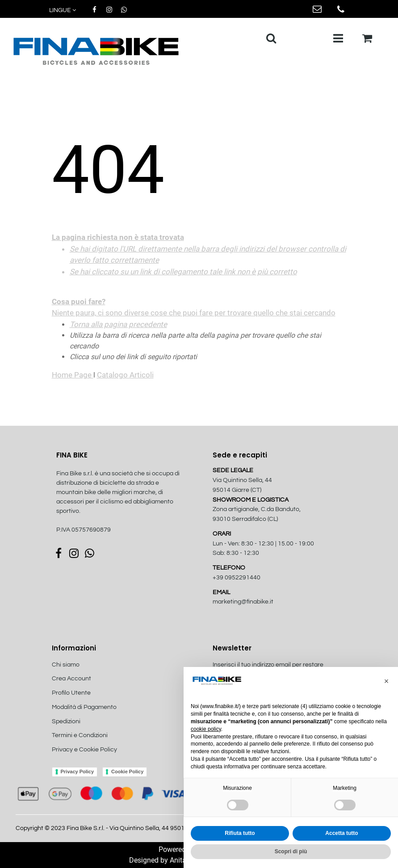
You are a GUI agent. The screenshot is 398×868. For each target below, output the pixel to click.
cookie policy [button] (206, 729)
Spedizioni (66, 721)
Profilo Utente (71, 693)
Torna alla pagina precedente (118, 324)
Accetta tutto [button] (341, 833)
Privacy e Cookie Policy (84, 750)
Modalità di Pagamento (84, 707)
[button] (63, 10)
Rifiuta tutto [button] (240, 833)
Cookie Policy (127, 772)
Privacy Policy (78, 772)
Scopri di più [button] (291, 851)
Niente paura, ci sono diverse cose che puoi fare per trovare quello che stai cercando (199, 275)
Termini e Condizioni (80, 735)
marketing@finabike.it (243, 602)
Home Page (73, 375)
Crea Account (71, 679)
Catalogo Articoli (125, 375)
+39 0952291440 (237, 578)
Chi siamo (66, 665)
